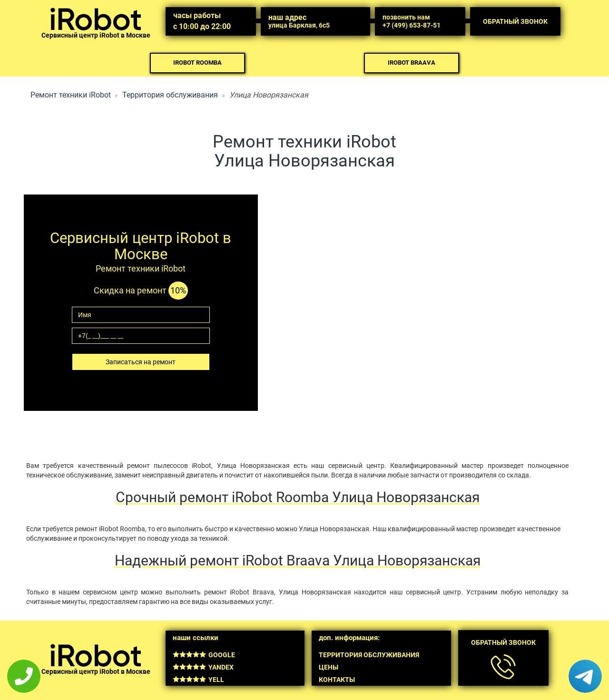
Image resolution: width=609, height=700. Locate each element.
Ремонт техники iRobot (71, 95)
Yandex (203, 667)
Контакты (337, 680)
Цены (329, 667)
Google (204, 655)
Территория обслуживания (170, 95)
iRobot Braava (412, 63)
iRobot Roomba (197, 63)
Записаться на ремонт (141, 362)
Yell (198, 680)
